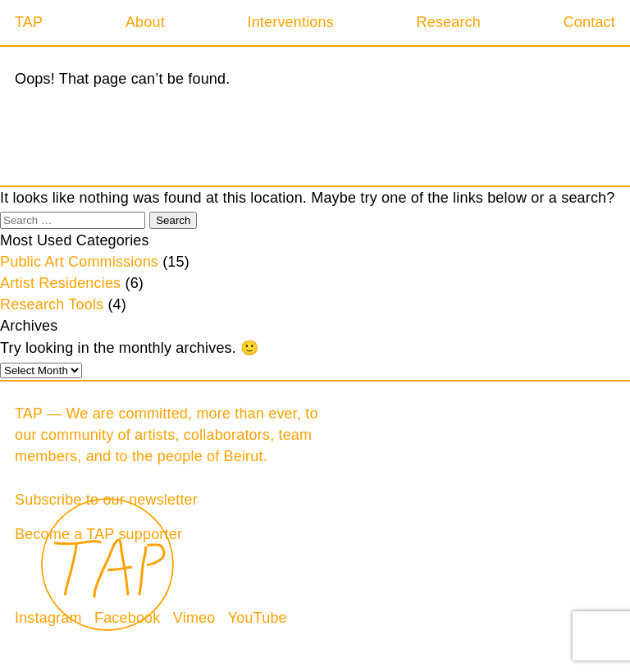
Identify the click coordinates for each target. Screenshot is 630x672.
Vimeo (194, 618)
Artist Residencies (60, 283)
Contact (589, 22)
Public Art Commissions (79, 262)
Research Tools (52, 304)
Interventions (290, 22)
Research (449, 22)
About (145, 22)
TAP (29, 22)
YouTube (258, 618)
